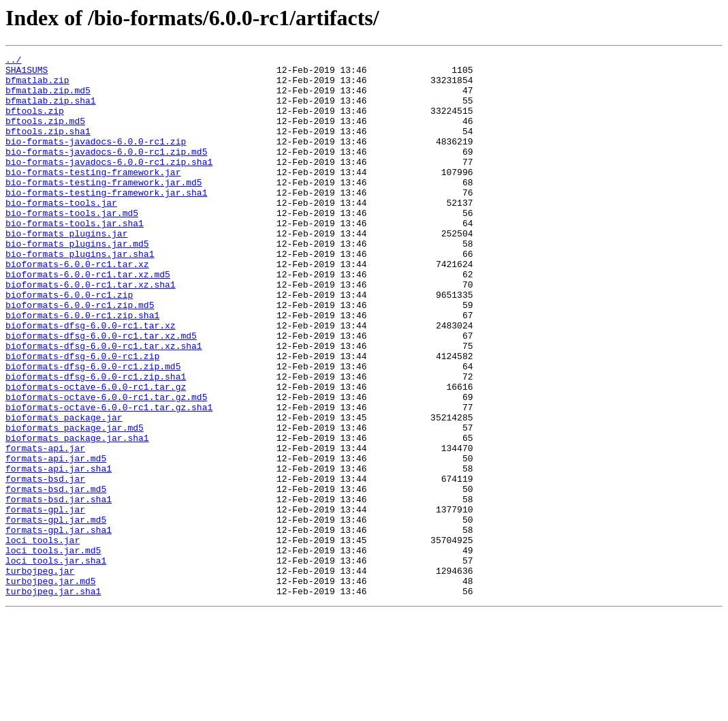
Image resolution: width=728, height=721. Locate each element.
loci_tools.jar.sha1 (56, 662)
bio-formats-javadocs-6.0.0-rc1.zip (96, 159)
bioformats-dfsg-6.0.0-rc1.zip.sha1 (96, 442)
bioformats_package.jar (64, 491)
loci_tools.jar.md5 (53, 650)
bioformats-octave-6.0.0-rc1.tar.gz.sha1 (109, 478)
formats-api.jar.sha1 (59, 552)
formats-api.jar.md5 (56, 540)
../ (13, 61)
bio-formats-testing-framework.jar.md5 (104, 209)
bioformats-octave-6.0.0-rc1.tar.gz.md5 (106, 466)
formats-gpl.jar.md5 (56, 613)
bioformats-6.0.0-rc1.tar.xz (77, 307)
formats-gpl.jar (45, 601)
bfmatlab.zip (37, 86)
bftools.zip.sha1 (48, 147)
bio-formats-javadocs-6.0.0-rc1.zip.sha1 (109, 184)
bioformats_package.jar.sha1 (77, 515)
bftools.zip (35, 123)
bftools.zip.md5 (45, 135)
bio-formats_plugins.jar (66, 270)
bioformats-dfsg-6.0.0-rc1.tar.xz (91, 380)
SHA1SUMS (27, 74)
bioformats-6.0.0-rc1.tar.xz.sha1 (91, 331)
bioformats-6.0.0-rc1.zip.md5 (80, 356)
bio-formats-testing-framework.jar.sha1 (106, 221)
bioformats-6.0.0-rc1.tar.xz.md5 (88, 319)
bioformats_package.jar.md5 (75, 503)
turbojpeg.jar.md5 (51, 687)
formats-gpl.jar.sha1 (59, 626)
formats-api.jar (45, 527)
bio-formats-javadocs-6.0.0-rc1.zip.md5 (106, 172)
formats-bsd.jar (45, 564)
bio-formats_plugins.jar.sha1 (80, 294)
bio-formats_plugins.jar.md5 (77, 282)
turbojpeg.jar (40, 675)
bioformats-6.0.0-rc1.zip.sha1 (82, 368)
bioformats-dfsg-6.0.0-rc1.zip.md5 (93, 429)
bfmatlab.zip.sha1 (51, 110)
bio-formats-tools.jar (61, 233)
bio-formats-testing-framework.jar (93, 196)
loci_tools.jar (43, 638)
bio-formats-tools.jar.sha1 (75, 258)
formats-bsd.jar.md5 (56, 577)
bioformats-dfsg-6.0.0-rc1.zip (82, 417)
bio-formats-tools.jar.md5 (72, 245)
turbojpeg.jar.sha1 (53, 699)
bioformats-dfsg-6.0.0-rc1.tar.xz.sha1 (104, 405)
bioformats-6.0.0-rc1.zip (69, 343)
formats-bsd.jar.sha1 (59, 589)
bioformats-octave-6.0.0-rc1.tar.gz (96, 454)
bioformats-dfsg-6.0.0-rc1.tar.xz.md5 (101, 393)
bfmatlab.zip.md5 (48, 98)
